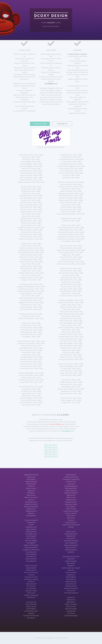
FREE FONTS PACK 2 (51, 447)
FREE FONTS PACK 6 (51, 456)
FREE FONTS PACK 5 (51, 454)
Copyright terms (40, 124)
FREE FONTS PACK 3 (51, 450)
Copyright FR (62, 124)
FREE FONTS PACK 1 (51, 445)
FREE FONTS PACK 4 (51, 452)
